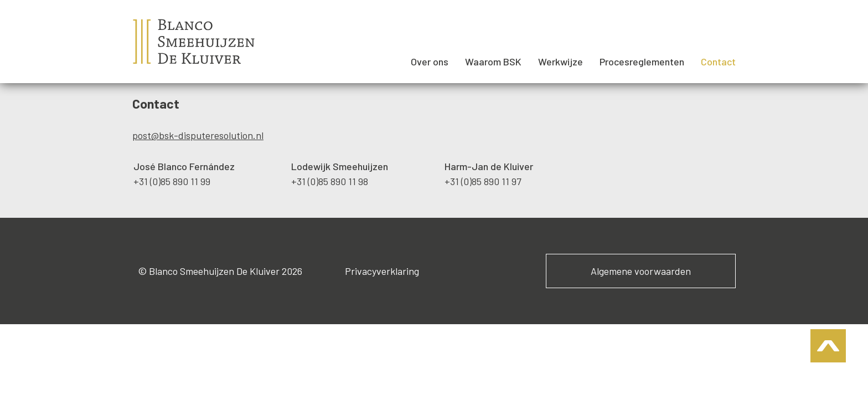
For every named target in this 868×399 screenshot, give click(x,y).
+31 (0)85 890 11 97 (483, 181)
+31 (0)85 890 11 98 (330, 181)
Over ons (430, 62)
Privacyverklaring (382, 271)
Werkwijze (560, 62)
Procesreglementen (642, 62)
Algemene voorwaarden (641, 271)
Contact (718, 62)
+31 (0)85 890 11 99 (172, 181)
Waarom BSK (493, 62)
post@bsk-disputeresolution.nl (198, 135)
